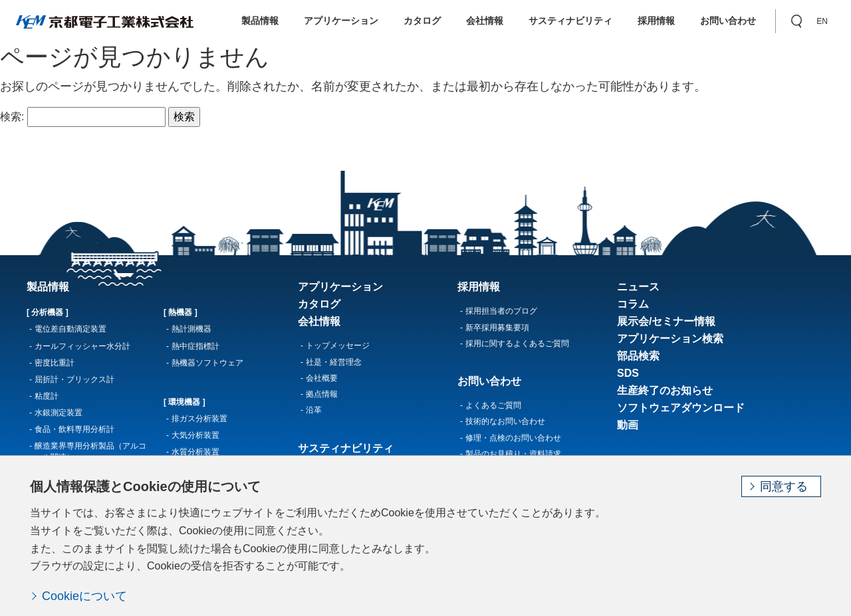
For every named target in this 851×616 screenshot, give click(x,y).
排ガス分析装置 (199, 419)
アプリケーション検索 (670, 339)
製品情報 (260, 21)
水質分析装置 (195, 452)
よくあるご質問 (493, 405)
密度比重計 (55, 363)
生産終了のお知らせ (665, 390)
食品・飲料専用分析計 (74, 429)
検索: (12, 117)
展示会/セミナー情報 (666, 321)
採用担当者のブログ (501, 311)
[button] (797, 21)
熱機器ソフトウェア (207, 363)
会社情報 (485, 21)
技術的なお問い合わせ (505, 421)
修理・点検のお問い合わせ (513, 438)
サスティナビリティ (570, 21)
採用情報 (656, 21)
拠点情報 (322, 394)
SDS (628, 373)
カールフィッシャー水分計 (82, 346)
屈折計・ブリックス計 (74, 379)
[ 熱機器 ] (181, 312)
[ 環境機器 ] (184, 402)
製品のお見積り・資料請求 (513, 454)
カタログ (422, 21)
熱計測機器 (191, 329)
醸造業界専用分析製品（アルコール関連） (90, 452)
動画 (628, 425)
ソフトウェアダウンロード (681, 408)
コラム (633, 304)
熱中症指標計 (195, 346)
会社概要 (322, 378)
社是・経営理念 (334, 362)
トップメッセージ (338, 346)
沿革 (314, 410)
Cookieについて (84, 596)
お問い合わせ (728, 21)
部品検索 (638, 356)
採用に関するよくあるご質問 (517, 344)
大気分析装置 (195, 435)
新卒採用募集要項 (497, 328)
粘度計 (47, 396)
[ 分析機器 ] (48, 312)
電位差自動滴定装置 (70, 329)
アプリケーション (341, 21)
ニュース (638, 287)
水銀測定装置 (59, 413)
